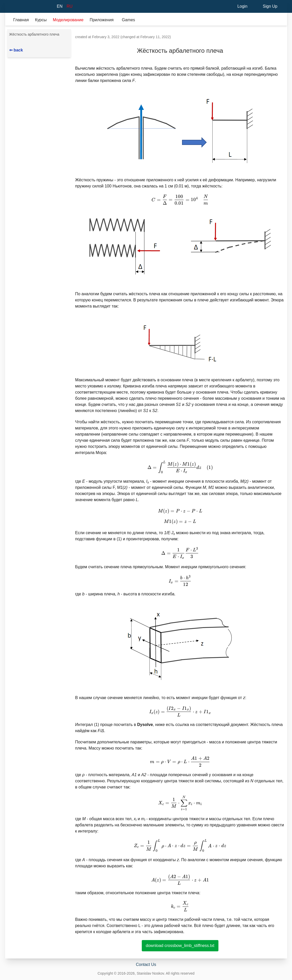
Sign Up (270, 6)
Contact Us (146, 965)
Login (242, 6)
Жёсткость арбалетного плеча (34, 34)
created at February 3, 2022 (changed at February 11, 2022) (123, 37)
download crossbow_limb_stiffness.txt (180, 946)
